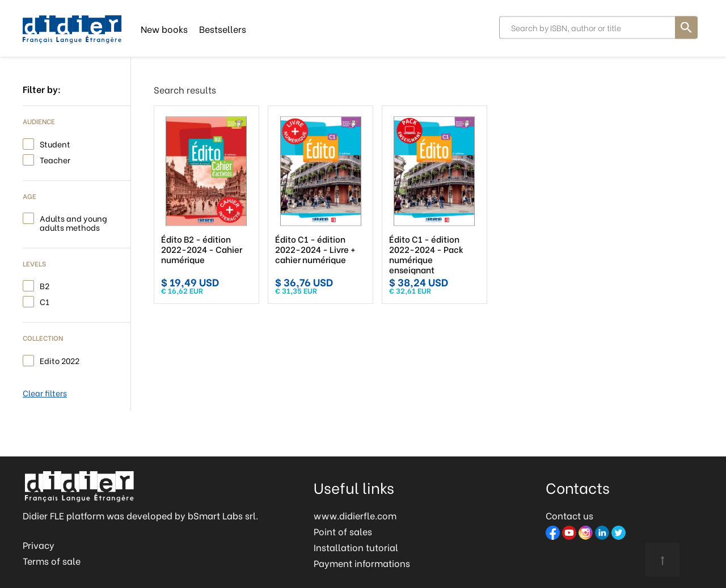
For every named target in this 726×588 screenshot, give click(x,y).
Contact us (569, 515)
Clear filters (45, 393)
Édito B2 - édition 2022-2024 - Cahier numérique (202, 249)
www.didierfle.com (355, 515)
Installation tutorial (356, 547)
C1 (45, 301)
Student (55, 143)
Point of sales (343, 531)
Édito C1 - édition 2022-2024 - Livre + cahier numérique (312, 249)
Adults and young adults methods (73, 222)
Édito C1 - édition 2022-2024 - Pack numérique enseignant (419, 254)
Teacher (55, 159)
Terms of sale (52, 560)
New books (164, 28)
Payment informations (362, 563)
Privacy (39, 545)
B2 (45, 285)
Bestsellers (223, 28)
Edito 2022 (60, 360)
